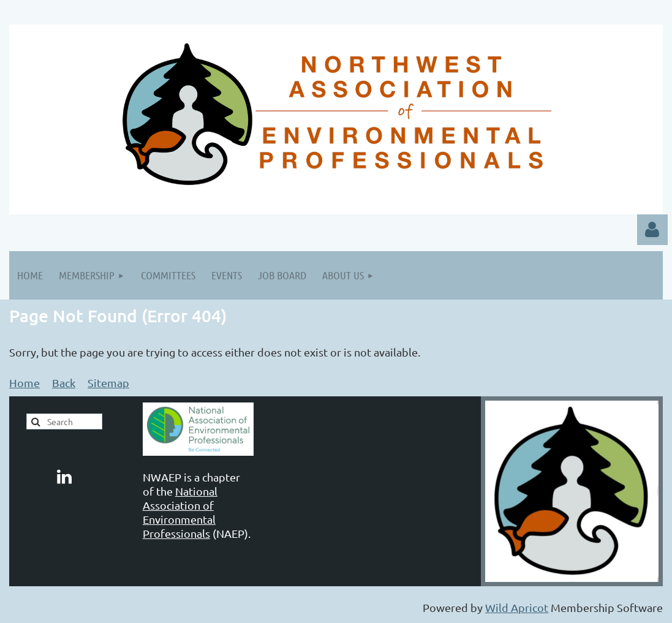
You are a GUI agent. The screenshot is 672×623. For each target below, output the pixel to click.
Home (25, 383)
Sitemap (108, 383)
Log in (652, 230)
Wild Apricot (517, 607)
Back (64, 383)
